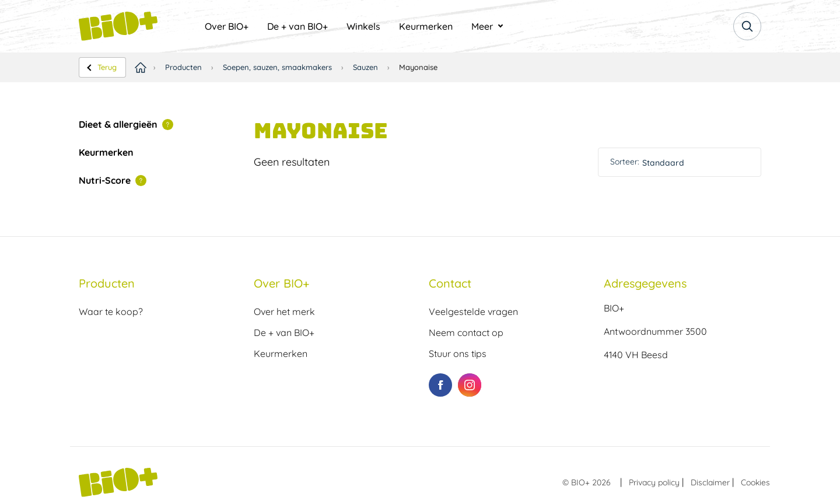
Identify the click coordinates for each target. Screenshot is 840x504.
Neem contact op (466, 332)
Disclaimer (710, 482)
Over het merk (284, 311)
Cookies (755, 482)
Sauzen (365, 67)
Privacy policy (654, 482)
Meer (482, 26)
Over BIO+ (227, 26)
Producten (183, 67)
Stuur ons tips (458, 353)
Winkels (363, 26)
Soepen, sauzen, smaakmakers (277, 67)
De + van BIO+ (297, 26)
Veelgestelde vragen (473, 311)
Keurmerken (426, 26)
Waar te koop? (111, 311)
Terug (107, 67)
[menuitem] (227, 26)
